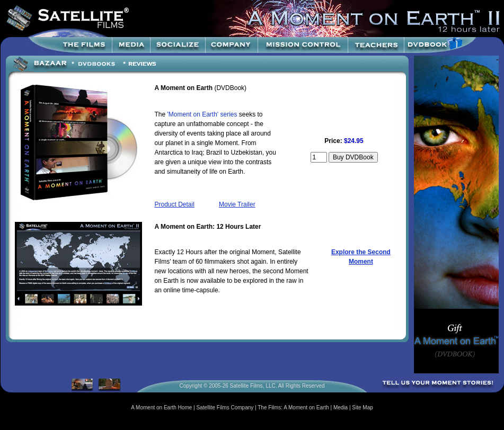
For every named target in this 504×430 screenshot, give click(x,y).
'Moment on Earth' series (202, 114)
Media (341, 407)
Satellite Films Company (225, 407)
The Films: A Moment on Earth (293, 407)
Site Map (362, 407)
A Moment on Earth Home (161, 407)
